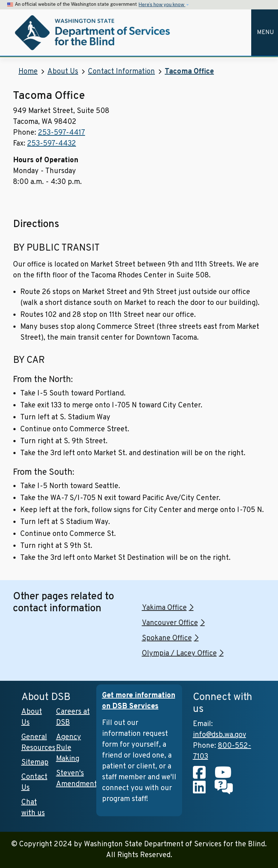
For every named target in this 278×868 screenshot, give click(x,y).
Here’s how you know (162, 5)
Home (28, 72)
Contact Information (121, 72)
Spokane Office (167, 638)
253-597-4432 (52, 144)
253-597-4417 (62, 133)
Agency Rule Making (69, 748)
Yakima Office (164, 608)
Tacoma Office (189, 72)
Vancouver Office (170, 623)
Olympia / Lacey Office (179, 654)
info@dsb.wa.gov (220, 735)
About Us (63, 72)
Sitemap (35, 763)
